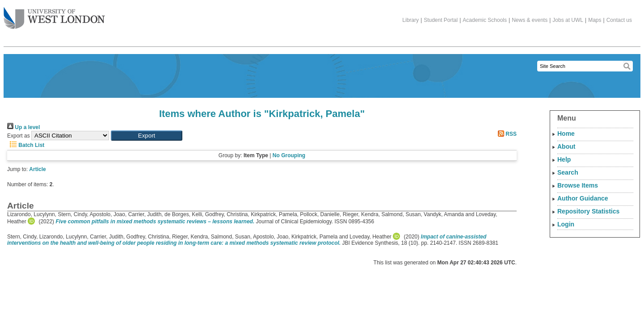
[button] (147, 136)
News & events (530, 20)
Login (566, 224)
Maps (595, 20)
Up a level (23, 127)
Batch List (26, 145)
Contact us (619, 20)
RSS (506, 134)
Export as (19, 136)
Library (410, 20)
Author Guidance (583, 198)
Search (568, 172)
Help (564, 159)
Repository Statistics (588, 211)
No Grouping (289, 155)
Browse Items (578, 185)
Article (37, 169)
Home (566, 134)
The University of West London (54, 15)
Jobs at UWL (568, 20)
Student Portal (441, 20)
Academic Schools (485, 20)
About (566, 146)
